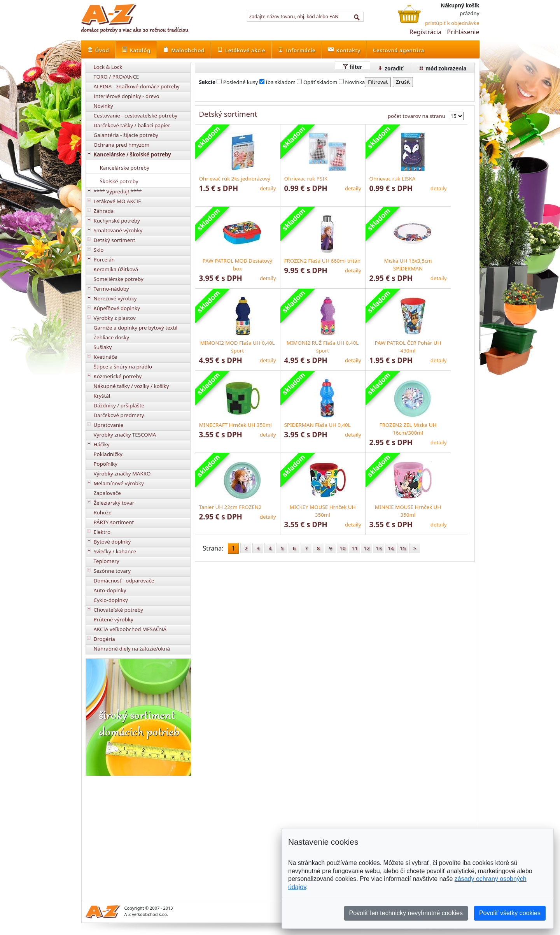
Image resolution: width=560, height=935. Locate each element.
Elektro (102, 532)
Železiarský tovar (114, 503)
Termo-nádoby (111, 289)
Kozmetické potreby (118, 376)
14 (391, 548)
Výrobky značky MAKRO (122, 474)
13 (379, 548)
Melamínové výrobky (119, 483)
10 (343, 548)
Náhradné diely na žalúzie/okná (132, 649)
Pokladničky (108, 454)
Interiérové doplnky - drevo (127, 96)
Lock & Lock (108, 67)
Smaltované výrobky (118, 230)
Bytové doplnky (112, 542)
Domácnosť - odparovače (124, 581)
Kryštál (102, 396)
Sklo (99, 250)
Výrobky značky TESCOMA (125, 435)
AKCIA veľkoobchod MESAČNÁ (130, 629)
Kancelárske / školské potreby (132, 154)
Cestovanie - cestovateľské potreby (136, 116)
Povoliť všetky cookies (510, 913)
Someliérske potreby (119, 279)
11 (355, 548)
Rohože (103, 512)
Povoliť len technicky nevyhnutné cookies (406, 913)
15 (403, 548)
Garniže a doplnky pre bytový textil (136, 328)
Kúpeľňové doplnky (117, 308)
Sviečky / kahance (115, 551)
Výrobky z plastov (115, 318)
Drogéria (104, 639)
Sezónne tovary (112, 571)
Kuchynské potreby (117, 221)
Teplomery (107, 561)
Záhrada (104, 211)
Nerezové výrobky (115, 298)
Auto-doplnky (110, 590)
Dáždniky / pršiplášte (119, 405)
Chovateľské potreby (119, 610)
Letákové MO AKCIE (117, 201)
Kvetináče (105, 357)
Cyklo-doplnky (111, 600)
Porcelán (104, 260)
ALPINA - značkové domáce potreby (137, 86)
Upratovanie (109, 425)
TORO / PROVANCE (116, 77)
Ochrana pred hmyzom (122, 145)
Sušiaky (103, 347)
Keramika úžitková (116, 269)
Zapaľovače (107, 493)
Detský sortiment (115, 240)
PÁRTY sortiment (114, 522)
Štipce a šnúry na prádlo (123, 367)
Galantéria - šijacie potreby (126, 135)
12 (367, 548)
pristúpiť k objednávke (452, 23)
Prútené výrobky (114, 619)
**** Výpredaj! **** (118, 191)
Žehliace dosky (112, 337)
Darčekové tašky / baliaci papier (132, 125)
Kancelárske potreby (125, 168)
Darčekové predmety (119, 415)
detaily (268, 188)
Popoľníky (106, 464)
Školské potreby (119, 181)
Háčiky (102, 444)
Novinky (103, 106)
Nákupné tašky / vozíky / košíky (131, 386)
